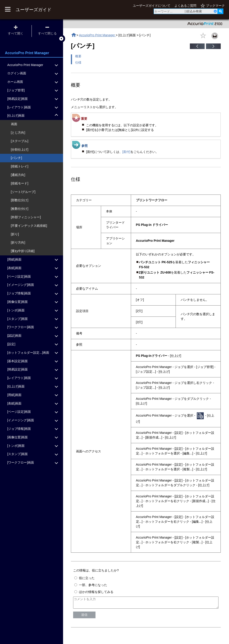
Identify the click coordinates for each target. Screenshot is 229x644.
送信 (84, 617)
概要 (78, 56)
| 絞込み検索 (193, 11)
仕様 (78, 62)
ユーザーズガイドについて (152, 6)
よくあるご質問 (185, 6)
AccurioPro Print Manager (97, 35)
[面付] (126, 152)
